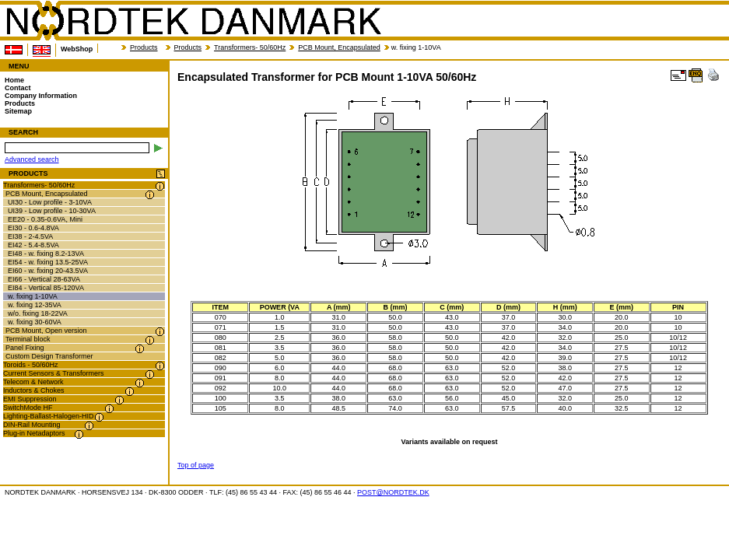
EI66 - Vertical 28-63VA (44, 279)
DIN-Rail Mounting (32, 425)
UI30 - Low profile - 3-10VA (50, 202)
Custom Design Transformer (49, 356)
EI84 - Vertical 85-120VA (46, 288)
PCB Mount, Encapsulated (339, 47)
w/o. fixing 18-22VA (38, 313)
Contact (18, 88)
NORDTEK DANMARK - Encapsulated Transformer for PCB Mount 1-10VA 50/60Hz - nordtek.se (193, 21)
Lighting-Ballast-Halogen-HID (49, 416)
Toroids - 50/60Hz (31, 365)
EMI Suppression (30, 399)
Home (14, 80)
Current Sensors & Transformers (54, 373)
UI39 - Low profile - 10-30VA (52, 211)
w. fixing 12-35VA (35, 305)
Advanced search (32, 159)
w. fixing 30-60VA (35, 322)
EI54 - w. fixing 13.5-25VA (48, 262)
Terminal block (28, 339)
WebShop (77, 49)
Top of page (196, 465)
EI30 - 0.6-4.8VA (33, 228)
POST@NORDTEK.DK (393, 492)
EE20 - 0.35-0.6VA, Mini (45, 219)
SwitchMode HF (28, 408)
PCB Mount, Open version (46, 331)
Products (144, 47)
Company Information (41, 96)
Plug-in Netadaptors (34, 433)
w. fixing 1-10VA (33, 296)
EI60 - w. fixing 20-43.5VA (48, 271)
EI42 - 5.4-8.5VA (33, 245)
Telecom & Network (33, 382)
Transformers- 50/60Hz (250, 47)
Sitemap (18, 111)
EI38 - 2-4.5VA (30, 236)
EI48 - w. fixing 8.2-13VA (46, 254)
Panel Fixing (25, 348)
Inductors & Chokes (34, 390)
